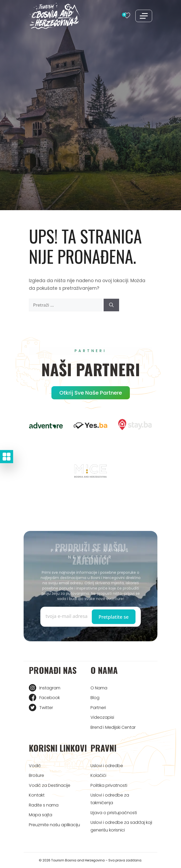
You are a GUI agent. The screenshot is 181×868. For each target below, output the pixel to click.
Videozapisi (102, 717)
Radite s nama (44, 805)
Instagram (50, 688)
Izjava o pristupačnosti (114, 813)
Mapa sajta (41, 815)
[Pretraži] (111, 305)
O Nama (99, 688)
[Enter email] (68, 616)
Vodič (35, 766)
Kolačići (98, 775)
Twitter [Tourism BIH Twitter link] (46, 708)
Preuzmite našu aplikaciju (54, 825)
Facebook (50, 698)
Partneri (98, 708)
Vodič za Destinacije (50, 785)
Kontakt (37, 795)
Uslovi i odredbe (107, 766)
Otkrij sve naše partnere (91, 393)
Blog (95, 698)
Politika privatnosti (109, 785)
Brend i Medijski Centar (113, 727)
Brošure (36, 775)
